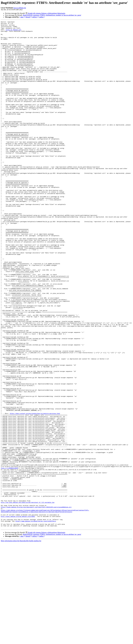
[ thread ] (28, 17)
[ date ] (22, 17)
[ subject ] (35, 17)
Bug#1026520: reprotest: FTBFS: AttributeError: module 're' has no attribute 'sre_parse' (52, 15)
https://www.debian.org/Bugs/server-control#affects (36, 621)
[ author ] (41, 17)
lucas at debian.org (20, 8)
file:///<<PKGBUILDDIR (9, 558)
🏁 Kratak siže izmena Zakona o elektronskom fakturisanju (45, 13)
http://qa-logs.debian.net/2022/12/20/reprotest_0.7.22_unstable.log (28, 599)
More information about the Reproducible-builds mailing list (21, 642)
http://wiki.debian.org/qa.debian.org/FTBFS (18, 616)
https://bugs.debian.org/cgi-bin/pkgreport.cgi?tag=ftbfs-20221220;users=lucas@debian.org (36, 604)
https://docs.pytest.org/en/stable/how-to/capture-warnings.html (35, 492)
